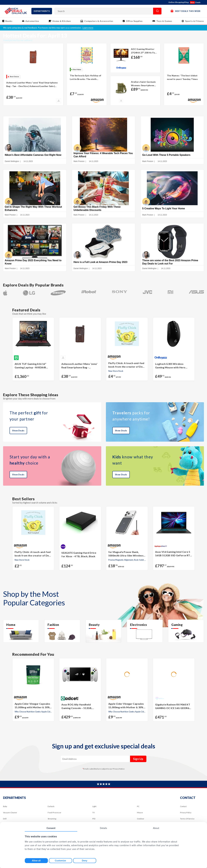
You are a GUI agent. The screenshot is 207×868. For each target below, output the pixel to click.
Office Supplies (134, 21)
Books (9, 21)
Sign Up (138, 760)
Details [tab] (103, 828)
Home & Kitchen (62, 21)
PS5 (94, 820)
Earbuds (51, 808)
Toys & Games (164, 21)
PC (138, 808)
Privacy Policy (186, 814)
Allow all (36, 861)
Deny (85, 861)
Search (157, 11)
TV (93, 814)
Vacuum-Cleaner (10, 814)
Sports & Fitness (194, 21)
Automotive (32, 21)
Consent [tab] (51, 828)
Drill (5, 820)
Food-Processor (54, 814)
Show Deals (18, 432)
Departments (42, 11)
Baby (5, 808)
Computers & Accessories (99, 21)
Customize (60, 861)
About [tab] (156, 828)
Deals (195, 2)
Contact (183, 808)
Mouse (140, 814)
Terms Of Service (187, 820)
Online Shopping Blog (179, 2)
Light (94, 808)
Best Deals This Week (186, 11)
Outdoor (141, 820)
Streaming (52, 820)
